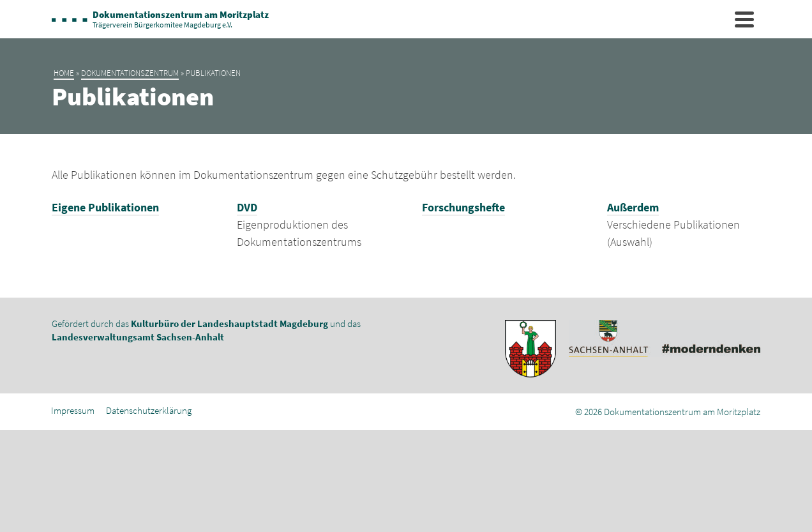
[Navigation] (744, 19)
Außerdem (633, 207)
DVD (247, 207)
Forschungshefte (463, 207)
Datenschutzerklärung (149, 410)
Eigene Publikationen (105, 207)
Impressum (73, 410)
